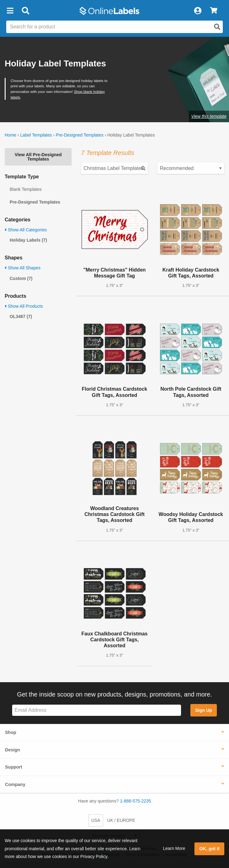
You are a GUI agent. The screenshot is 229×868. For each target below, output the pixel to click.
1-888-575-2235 (136, 801)
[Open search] (217, 27)
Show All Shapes (23, 268)
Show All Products (24, 306)
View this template (209, 116)
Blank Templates (26, 189)
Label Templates (36, 135)
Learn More (174, 848)
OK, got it (210, 849)
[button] (10, 11)
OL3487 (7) (21, 316)
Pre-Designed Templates (80, 135)
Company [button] (15, 784)
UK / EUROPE (121, 820)
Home (10, 135)
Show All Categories (26, 230)
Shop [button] (11, 732)
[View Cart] (214, 11)
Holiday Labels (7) (28, 240)
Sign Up (203, 710)
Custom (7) (21, 278)
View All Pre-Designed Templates (38, 157)
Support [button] (14, 767)
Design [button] (12, 750)
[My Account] (198, 11)
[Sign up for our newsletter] (97, 710)
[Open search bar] (25, 11)
